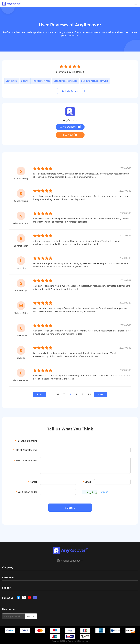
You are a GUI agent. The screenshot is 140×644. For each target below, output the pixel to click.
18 (69, 394)
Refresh (104, 492)
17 (63, 394)
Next (100, 394)
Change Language (70, 561)
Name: (32, 482)
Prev (40, 394)
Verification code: (26, 492)
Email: (87, 482)
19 (76, 394)
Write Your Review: (25, 461)
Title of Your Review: (25, 450)
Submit (70, 508)
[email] (14, 616)
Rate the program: (26, 441)
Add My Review (70, 91)
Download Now (70, 127)
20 (82, 394)
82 (89, 394)
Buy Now (70, 135)
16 (57, 394)
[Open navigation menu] (136, 4)
